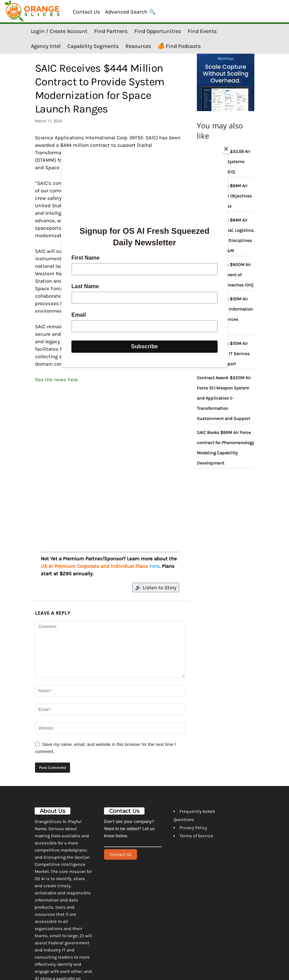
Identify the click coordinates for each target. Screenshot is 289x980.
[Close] (226, 149)
